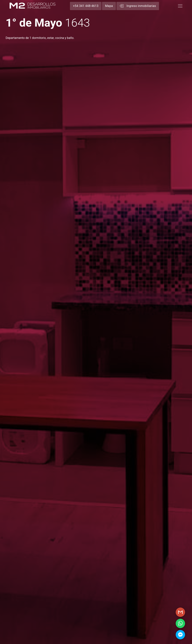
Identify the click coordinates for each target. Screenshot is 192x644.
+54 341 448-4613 (86, 6)
